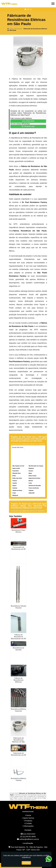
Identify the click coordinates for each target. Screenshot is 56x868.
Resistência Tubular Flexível (19, 607)
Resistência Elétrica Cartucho (18, 710)
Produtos (29, 821)
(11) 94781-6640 (29, 837)
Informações (29, 826)
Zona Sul (34, 452)
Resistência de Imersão (18, 649)
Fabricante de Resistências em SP (19, 754)
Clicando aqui (28, 126)
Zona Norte (15, 452)
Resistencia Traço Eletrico (19, 531)
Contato (29, 823)
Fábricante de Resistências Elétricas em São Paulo (18, 741)
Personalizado (16, 462)
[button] (53, 4)
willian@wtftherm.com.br (29, 839)
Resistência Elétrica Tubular (18, 779)
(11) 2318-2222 (28, 121)
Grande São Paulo (18, 447)
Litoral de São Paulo (28, 457)
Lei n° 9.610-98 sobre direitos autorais (25, 800)
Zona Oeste (25, 452)
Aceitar (26, 863)
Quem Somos (29, 818)
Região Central (30, 447)
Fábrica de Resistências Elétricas (19, 680)
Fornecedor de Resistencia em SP (19, 548)
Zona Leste (15, 457)
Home (29, 815)
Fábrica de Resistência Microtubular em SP (18, 637)
